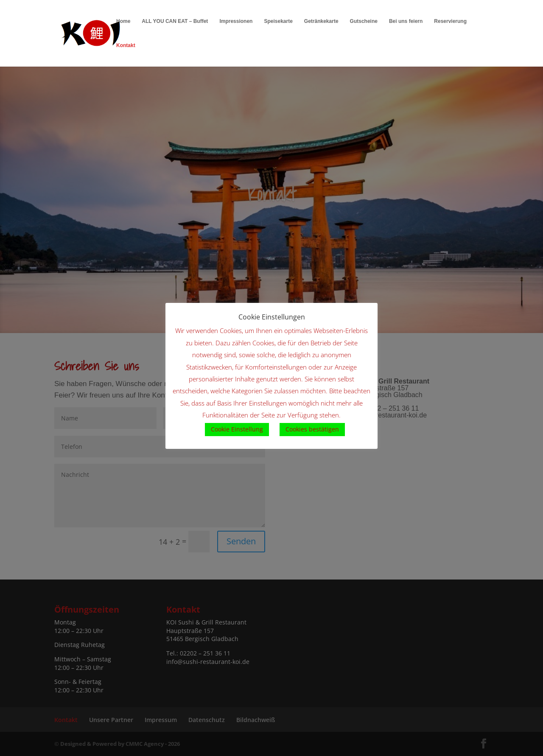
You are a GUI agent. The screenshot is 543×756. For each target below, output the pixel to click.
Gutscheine (364, 21)
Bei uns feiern (406, 21)
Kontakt (126, 45)
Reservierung (450, 21)
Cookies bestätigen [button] (312, 429)
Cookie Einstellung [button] (237, 429)
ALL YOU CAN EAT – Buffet (175, 21)
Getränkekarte (321, 21)
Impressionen (236, 21)
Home (123, 21)
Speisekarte (278, 21)
